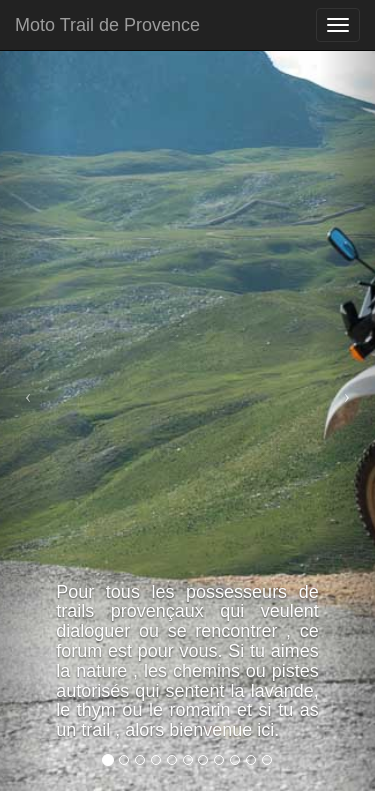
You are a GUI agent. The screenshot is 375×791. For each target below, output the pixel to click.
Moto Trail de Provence (107, 25)
